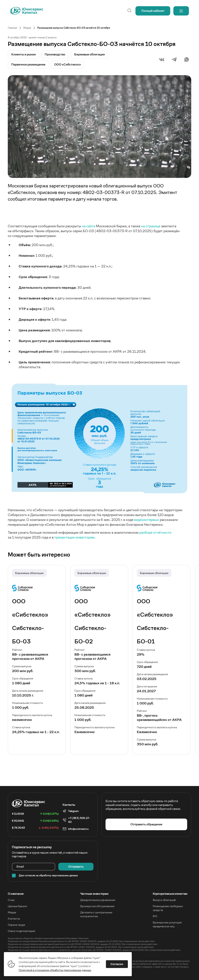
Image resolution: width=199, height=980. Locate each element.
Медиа (12, 912)
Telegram (73, 811)
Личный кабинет (153, 11)
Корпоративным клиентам (170, 894)
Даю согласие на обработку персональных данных (48, 876)
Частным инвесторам (94, 894)
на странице (151, 226)
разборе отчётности (155, 532)
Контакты (14, 918)
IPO (155, 916)
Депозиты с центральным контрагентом (96, 914)
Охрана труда (16, 925)
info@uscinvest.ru (78, 829)
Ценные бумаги (17, 906)
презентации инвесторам (75, 537)
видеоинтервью (147, 520)
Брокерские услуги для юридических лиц (167, 924)
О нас (11, 900)
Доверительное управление (98, 900)
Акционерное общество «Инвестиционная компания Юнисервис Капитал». (48, 938)
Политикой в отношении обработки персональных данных (55, 970)
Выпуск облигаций (164, 900)
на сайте (89, 226)
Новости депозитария (21, 931)
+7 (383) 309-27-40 (79, 820)
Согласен (117, 964)
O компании (16, 894)
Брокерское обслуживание (97, 906)
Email (20, 867)
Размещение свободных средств (168, 908)
